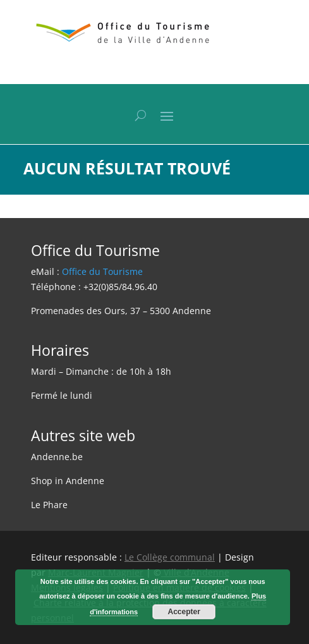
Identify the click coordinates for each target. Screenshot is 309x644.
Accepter (184, 612)
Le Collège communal (170, 557)
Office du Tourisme (102, 271)
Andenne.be (57, 457)
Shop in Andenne (68, 481)
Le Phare (49, 505)
